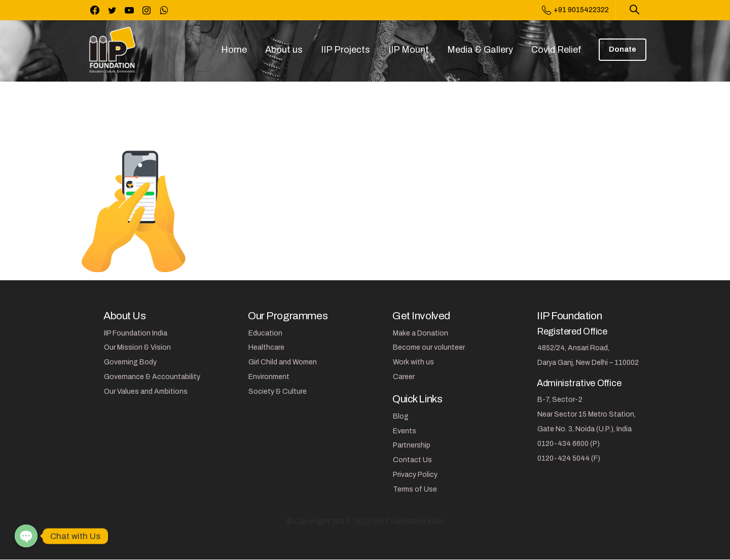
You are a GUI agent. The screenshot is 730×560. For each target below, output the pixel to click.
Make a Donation (421, 333)
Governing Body (130, 362)
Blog (401, 416)
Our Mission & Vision (137, 347)
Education (265, 333)
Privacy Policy (415, 475)
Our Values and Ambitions (146, 391)
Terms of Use (415, 489)
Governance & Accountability (152, 377)
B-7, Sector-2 (560, 400)
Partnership (412, 445)
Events (405, 431)
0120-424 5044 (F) (569, 458)
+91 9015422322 (575, 10)
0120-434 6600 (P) (569, 444)
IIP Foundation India (136, 333)
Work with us (413, 362)
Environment (269, 377)
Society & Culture (278, 391)
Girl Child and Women (283, 362)
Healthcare (266, 347)
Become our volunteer (429, 347)
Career (404, 377)
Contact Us (412, 460)
